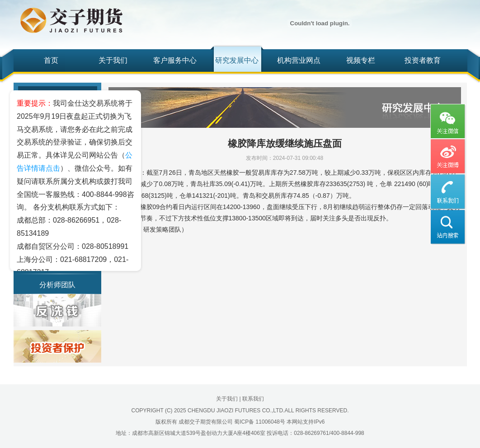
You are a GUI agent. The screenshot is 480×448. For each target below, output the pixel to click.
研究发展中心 (237, 60)
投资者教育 (423, 60)
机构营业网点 (299, 60)
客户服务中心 (175, 60)
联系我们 (253, 399)
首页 (51, 60)
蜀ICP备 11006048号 (260, 422)
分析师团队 (57, 285)
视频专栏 (361, 60)
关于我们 (113, 60)
